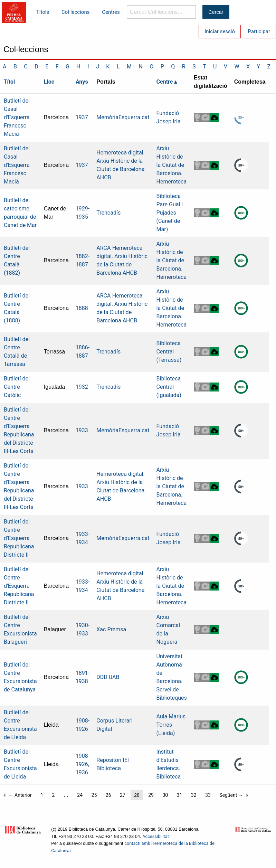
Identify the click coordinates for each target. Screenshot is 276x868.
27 (123, 795)
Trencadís (108, 213)
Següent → (231, 795)
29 (151, 795)
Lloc (49, 82)
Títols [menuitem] (43, 12)
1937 (82, 117)
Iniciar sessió (220, 31)
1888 (82, 308)
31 (180, 795)
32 (194, 795)
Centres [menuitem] (111, 12)
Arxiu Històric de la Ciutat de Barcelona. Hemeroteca (172, 165)
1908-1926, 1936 (83, 764)
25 (94, 795)
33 (208, 795)
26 (108, 795)
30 (165, 795)
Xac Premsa (111, 629)
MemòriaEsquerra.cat (123, 117)
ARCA (103, 248)
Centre (165, 82)
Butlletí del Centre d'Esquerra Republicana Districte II (19, 538)
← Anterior (20, 795)
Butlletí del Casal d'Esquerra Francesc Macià (17, 117)
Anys (82, 82)
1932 (82, 387)
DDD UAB (108, 677)
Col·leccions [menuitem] (75, 12)
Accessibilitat (156, 836)
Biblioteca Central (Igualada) (169, 387)
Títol (9, 82)
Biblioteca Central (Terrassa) (169, 352)
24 (80, 795)
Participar (259, 31)
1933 (82, 430)
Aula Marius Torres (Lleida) (171, 725)
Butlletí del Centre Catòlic (17, 387)
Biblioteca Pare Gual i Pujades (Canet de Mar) (170, 213)
